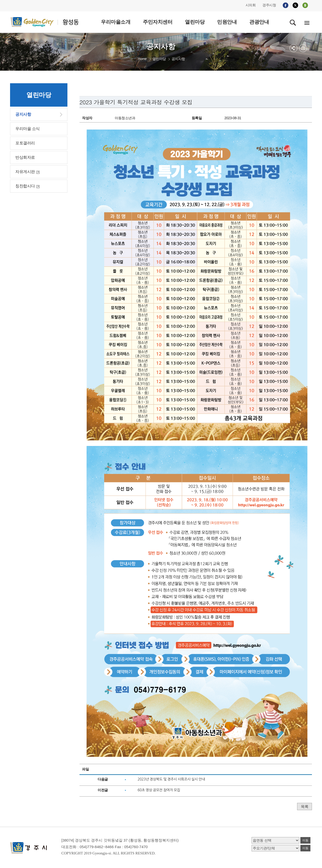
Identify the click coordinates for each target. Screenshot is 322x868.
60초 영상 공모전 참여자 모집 (159, 790)
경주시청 (269, 5)
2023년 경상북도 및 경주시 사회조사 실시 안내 (171, 779)
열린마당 (159, 59)
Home (142, 59)
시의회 (251, 5)
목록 (305, 807)
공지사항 (178, 59)
